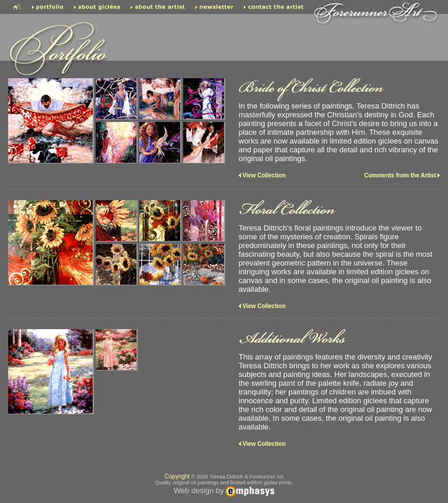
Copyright (177, 476)
